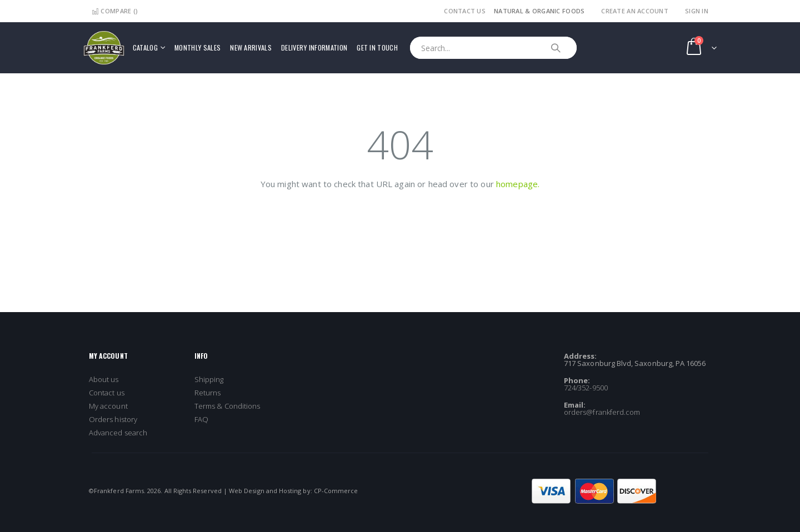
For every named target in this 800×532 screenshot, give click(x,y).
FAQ (201, 419)
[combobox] (493, 48)
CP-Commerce (336, 491)
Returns (207, 393)
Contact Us (465, 11)
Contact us (107, 393)
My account (108, 406)
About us (104, 379)
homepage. (518, 184)
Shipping (209, 379)
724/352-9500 (586, 388)
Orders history (113, 419)
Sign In (697, 11)
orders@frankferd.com (602, 412)
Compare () (115, 11)
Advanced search (118, 433)
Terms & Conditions (227, 406)
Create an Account (635, 11)
